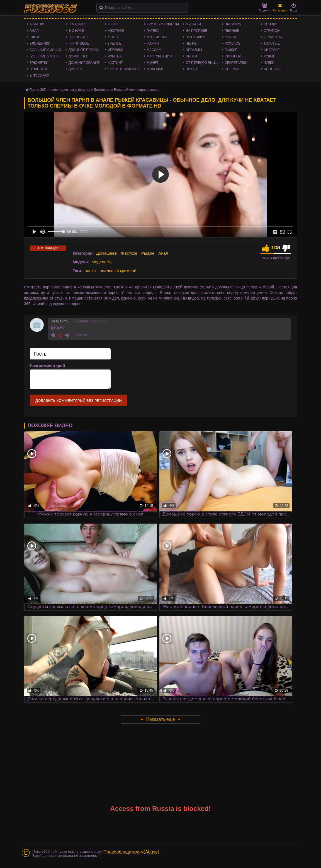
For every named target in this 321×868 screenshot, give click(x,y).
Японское (273, 69)
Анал (34, 31)
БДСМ (34, 37)
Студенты (273, 37)
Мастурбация (159, 56)
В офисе (76, 31)
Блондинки (40, 43)
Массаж (154, 50)
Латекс (153, 31)
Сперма (232, 69)
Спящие (271, 24)
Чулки (269, 63)
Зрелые (115, 43)
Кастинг (115, 63)
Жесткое (116, 31)
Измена (115, 56)
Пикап (191, 69)
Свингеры (234, 56)
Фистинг (272, 50)
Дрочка (75, 69)
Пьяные (232, 31)
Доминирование (84, 63)
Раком (230, 37)
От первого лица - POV (204, 63)
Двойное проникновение (87, 50)
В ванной (38, 69)
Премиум (233, 24)
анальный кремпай (118, 270)
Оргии (191, 56)
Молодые (155, 69)
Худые (269, 56)
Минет (153, 63)
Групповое (79, 43)
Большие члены (44, 56)
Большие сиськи (45, 50)
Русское (233, 43)
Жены (113, 24)
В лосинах (39, 76)
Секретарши (236, 63)
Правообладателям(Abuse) (131, 852)
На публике (196, 37)
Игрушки (115, 50)
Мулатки (193, 24)
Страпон (272, 31)
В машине (78, 24)
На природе (196, 31)
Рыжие (231, 50)
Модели (265, 8)
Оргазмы (194, 50)
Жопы (113, 37)
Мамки (153, 43)
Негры (191, 43)
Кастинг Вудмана (124, 69)
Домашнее (78, 56)
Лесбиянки (157, 37)
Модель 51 (102, 262)
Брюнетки (39, 63)
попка (90, 270)
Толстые (272, 43)
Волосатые (79, 37)
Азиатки (37, 24)
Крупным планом (163, 24)
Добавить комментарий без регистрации (79, 401)
